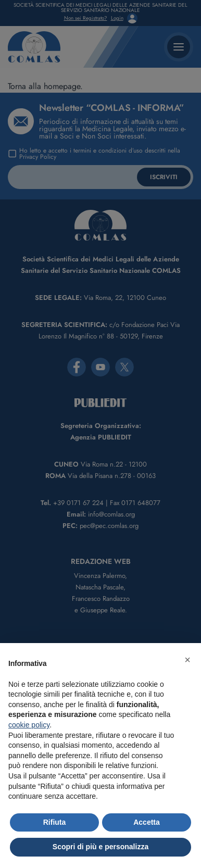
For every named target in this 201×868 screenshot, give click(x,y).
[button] (187, 660)
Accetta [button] (147, 822)
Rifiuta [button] (55, 822)
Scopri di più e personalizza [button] (100, 847)
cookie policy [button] (29, 725)
